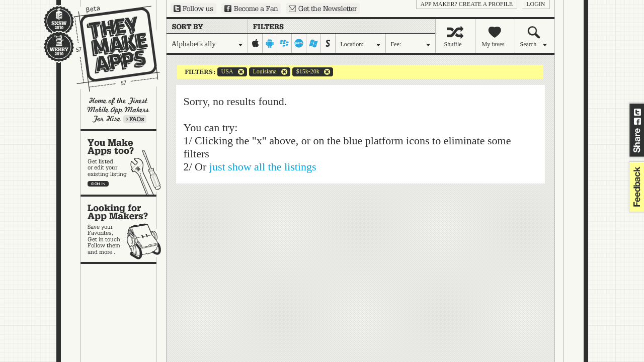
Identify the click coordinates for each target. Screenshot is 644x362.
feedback (635, 187)
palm (299, 43)
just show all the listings (263, 167)
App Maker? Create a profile (467, 4)
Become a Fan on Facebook (251, 9)
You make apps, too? (124, 163)
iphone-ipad (255, 43)
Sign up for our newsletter (323, 9)
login (536, 4)
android (270, 43)
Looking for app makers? (124, 229)
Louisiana (263, 72)
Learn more (135, 119)
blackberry (285, 43)
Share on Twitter (637, 112)
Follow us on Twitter (193, 9)
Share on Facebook (637, 121)
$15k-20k (306, 72)
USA (225, 72)
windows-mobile (314, 43)
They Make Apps (110, 49)
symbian (328, 43)
